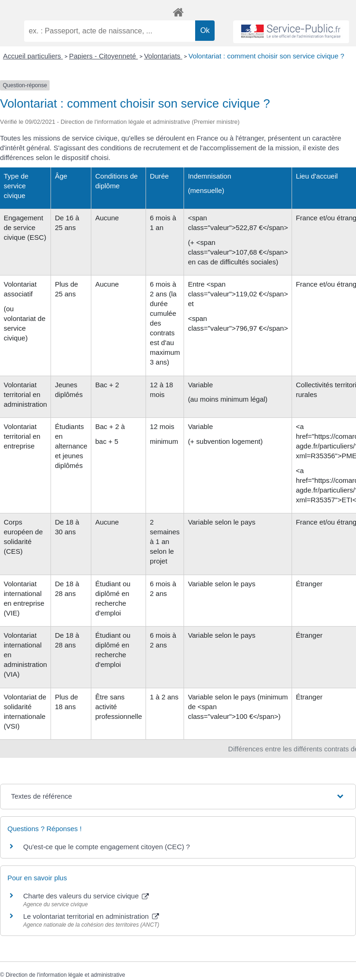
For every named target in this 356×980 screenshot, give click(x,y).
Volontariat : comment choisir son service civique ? (267, 56)
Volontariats (163, 56)
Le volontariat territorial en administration (91, 916)
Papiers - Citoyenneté (103, 56)
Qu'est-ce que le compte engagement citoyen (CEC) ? (107, 847)
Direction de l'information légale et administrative (65, 975)
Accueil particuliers (33, 56)
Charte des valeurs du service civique (86, 896)
